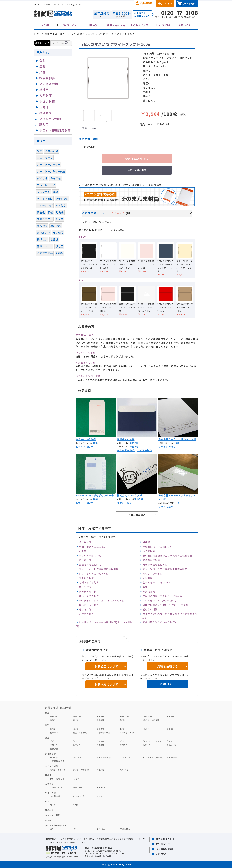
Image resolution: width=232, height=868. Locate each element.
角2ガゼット (102, 770)
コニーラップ (45, 158)
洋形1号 (77, 741)
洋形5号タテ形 (127, 732)
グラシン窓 (62, 199)
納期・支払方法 (116, 25)
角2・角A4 (102, 829)
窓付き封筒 (85, 560)
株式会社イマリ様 (86, 363)
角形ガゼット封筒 (89, 605)
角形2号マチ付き (81, 770)
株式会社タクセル (165, 839)
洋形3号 (170, 741)
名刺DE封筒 (79, 796)
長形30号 (171, 729)
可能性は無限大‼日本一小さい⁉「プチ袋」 (167, 605)
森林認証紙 (52, 151)
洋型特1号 (101, 741)
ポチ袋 (83, 551)
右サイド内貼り (85, 447)
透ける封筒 (85, 609)
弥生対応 (77, 757)
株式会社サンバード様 (88, 376)
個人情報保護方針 (165, 849)
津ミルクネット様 (86, 353)
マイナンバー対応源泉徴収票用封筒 (99, 569)
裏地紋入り (44, 233)
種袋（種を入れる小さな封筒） (160, 622)
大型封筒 (148, 578)
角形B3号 (101, 787)
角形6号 (100, 720)
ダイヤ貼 (42, 178)
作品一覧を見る (137, 515)
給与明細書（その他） (154, 757)
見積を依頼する (168, 666)
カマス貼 (56, 178)
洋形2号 (124, 741)
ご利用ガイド (69, 25)
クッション (44, 192)
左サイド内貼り (126, 450)
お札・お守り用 (57, 779)
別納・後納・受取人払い (93, 547)
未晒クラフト (45, 219)
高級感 (54, 239)
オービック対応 (104, 757)
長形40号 (54, 732)
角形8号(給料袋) (151, 720)
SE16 (82, 236)
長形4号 (124, 729)
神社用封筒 (85, 587)
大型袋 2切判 (56, 787)
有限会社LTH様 (126, 439)
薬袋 (145, 587)
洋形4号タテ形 (104, 732)
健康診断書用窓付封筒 (155, 565)
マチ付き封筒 (86, 578)
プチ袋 (100, 796)
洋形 (42, 72)
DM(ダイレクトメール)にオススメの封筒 (102, 601)
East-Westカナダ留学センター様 (95, 495)
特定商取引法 (163, 844)
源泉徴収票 (172, 757)
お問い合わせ (186, 25)
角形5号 (77, 720)
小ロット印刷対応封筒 (55, 130)
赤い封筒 (58, 233)
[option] (108, 78)
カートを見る (189, 3)
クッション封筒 (50, 119)
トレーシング (45, 205)
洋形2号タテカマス (152, 741)
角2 (177, 443)
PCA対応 (54, 757)
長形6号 (147, 729)
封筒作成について (106, 684)
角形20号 (124, 716)
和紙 (50, 212)
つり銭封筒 (149, 551)
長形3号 (100, 729)
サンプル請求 (163, 25)
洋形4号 (54, 745)
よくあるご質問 (139, 25)
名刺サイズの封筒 (89, 582)
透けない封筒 (150, 609)
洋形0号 (54, 741)
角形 (42, 61)
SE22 (53, 805)
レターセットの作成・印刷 (94, 574)
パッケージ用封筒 (153, 574)
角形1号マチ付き (58, 770)
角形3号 (170, 716)
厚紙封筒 (46, 113)
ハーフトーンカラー (49, 164)
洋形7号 (124, 745)
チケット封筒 (45, 199)
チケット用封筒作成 (90, 556)
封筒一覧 (92, 25)
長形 (42, 66)
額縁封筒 (54, 749)
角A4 (96, 499)
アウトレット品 (46, 185)
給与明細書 (47, 78)
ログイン (167, 3)
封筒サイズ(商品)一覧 (58, 707)
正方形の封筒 (86, 614)
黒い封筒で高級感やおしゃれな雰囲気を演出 (168, 556)
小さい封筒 (47, 101)
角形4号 (54, 720)
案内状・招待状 (88, 591)
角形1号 (77, 716)
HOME (46, 25)
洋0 (177, 503)
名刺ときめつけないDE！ (157, 582)
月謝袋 (146, 542)
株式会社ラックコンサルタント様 (177, 439)
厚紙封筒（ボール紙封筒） (158, 547)
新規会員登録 (146, 3)
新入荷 (44, 124)
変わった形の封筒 (89, 596)
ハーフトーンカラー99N (51, 171)
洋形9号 (147, 745)
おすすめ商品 (45, 253)
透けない (42, 239)
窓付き (59, 219)
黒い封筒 (56, 226)
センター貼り (125, 503)
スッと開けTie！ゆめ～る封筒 (160, 601)
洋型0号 (134, 447)
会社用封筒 (85, 542)
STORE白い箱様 (85, 335)
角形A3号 (78, 787)
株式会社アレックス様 (130, 495)
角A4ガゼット (126, 770)
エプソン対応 (126, 757)
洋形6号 (100, 745)
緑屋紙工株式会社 (103, 856)
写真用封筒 (149, 591)
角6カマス (172, 745)
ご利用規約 (162, 854)
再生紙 (41, 212)
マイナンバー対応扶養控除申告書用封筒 (165, 569)
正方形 (83, 280)
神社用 (44, 90)
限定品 (59, 246)
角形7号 (124, 720)
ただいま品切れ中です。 (137, 159)
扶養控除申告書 (57, 761)
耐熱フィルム (45, 246)
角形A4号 (148, 716)
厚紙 (56, 192)
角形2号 (134, 443)
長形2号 (77, 729)
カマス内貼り (145, 450)
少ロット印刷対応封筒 (56, 825)
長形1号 (54, 729)
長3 (95, 443)
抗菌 (40, 151)
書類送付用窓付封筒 (90, 565)
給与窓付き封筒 (151, 560)
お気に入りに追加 (137, 170)
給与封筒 (42, 226)
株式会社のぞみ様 (86, 439)
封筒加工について (106, 666)
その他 (76, 779)
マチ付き (61, 205)
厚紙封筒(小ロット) (129, 829)
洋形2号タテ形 (80, 732)
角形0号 (54, 716)
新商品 (59, 253)
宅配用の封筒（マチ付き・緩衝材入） (164, 596)
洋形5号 (77, 745)
